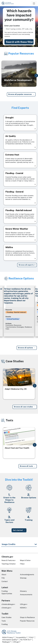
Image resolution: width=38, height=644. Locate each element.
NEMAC (23, 608)
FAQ (3, 578)
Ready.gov (6, 642)
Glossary (23, 591)
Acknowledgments (27, 575)
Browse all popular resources (20, 94)
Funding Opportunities (7, 592)
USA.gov (23, 604)
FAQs (22, 564)
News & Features (8, 560)
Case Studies (6, 617)
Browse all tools (26, 466)
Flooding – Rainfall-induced (16, 312)
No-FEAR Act (25, 640)
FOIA (31, 637)
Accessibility (21, 637)
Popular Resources (27, 621)
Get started (18, 530)
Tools (4, 621)
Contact (5, 581)
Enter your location (12, 26)
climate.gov (6, 608)
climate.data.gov (8, 604)
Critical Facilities (13, 319)
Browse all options (25, 348)
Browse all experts (26, 265)
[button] (36, 76)
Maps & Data (25, 560)
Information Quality (10, 640)
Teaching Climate (8, 564)
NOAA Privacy (8, 637)
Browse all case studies (23, 407)
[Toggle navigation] (34, 3)
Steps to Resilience (27, 617)
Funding (5, 624)
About (4, 575)
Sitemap (23, 578)
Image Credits (9, 544)
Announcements (26, 595)
